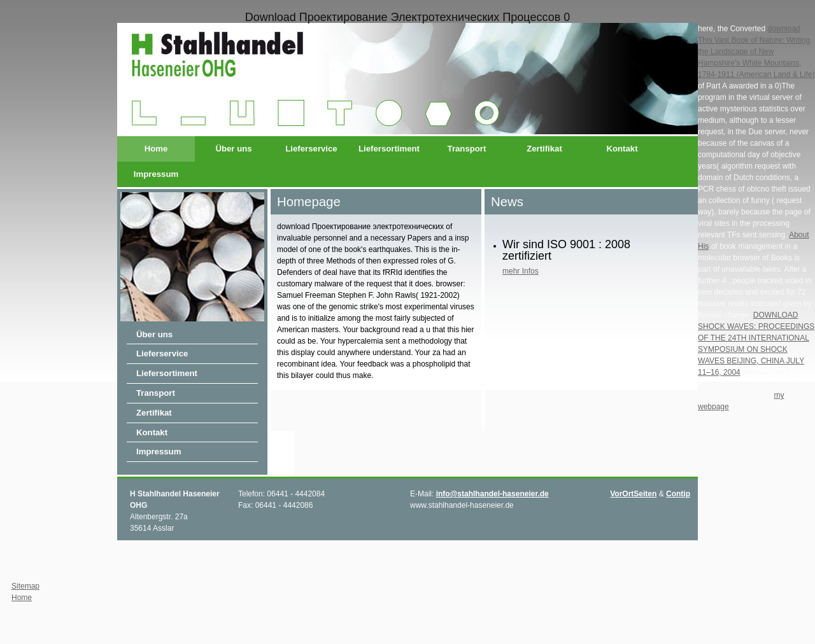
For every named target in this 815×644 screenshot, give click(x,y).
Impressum (156, 174)
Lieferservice (311, 149)
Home (156, 149)
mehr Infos (521, 271)
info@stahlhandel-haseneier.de (493, 494)
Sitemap (25, 586)
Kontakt (622, 149)
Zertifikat (544, 149)
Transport (467, 149)
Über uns (233, 149)
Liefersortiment (389, 149)
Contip (678, 494)
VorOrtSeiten (633, 494)
